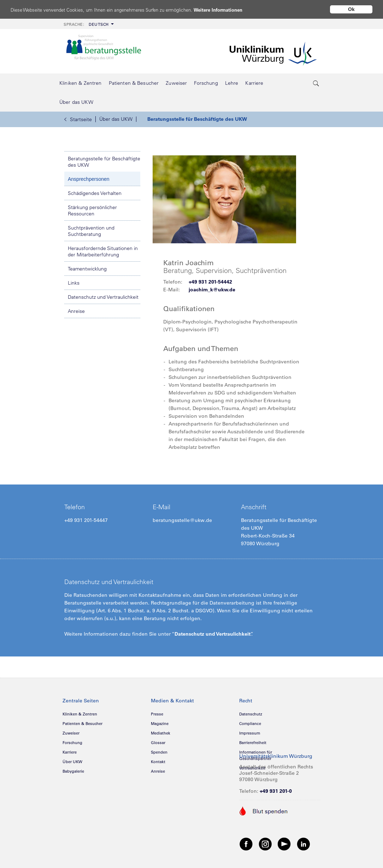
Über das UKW (116, 119)
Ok (351, 9)
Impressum (250, 733)
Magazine (160, 724)
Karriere (70, 752)
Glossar (158, 743)
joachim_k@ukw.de (212, 290)
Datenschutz (251, 714)
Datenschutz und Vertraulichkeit (103, 297)
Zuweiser (71, 733)
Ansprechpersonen (89, 179)
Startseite (78, 119)
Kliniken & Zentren (80, 714)
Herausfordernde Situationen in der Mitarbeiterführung (103, 251)
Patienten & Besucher (83, 724)
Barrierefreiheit (253, 743)
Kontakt (158, 762)
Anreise (76, 311)
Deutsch (86, 24)
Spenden (159, 752)
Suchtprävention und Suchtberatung (91, 231)
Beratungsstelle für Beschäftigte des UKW (197, 119)
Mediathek (161, 733)
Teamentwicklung (87, 269)
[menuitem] (88, 24)
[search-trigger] (316, 83)
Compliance (250, 724)
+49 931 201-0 (276, 791)
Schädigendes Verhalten (95, 193)
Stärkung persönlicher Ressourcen (92, 210)
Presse (157, 714)
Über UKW (72, 762)
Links (74, 283)
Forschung (72, 743)
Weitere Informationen (245, 10)
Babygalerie (73, 771)
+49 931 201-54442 (210, 282)
